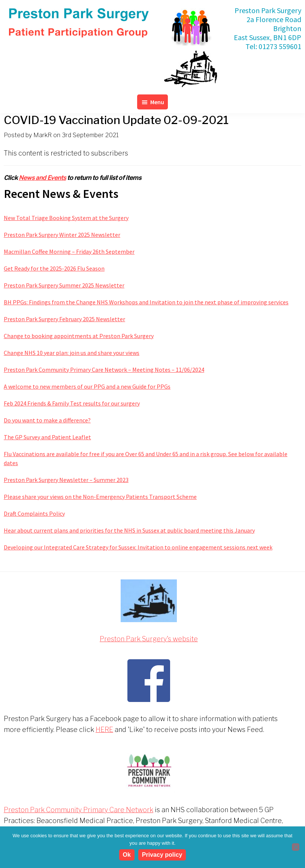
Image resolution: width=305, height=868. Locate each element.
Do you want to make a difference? (47, 420)
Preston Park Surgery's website (149, 639)
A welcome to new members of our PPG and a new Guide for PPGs (87, 386)
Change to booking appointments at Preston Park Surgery (79, 336)
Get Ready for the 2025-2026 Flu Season (54, 268)
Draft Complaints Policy (34, 513)
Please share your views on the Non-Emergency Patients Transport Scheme (100, 497)
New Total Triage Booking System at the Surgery (66, 218)
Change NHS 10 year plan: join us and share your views (72, 353)
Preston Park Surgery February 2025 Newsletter (64, 319)
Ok (127, 855)
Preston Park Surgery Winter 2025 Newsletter (62, 235)
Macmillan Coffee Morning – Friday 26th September (69, 251)
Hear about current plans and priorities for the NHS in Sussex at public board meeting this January (129, 530)
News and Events (42, 178)
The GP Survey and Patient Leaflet (47, 437)
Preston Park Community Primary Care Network (78, 810)
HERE (104, 730)
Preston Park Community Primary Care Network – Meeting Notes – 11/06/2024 (104, 370)
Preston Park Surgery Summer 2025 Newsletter (64, 285)
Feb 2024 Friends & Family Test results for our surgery (72, 403)
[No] (296, 847)
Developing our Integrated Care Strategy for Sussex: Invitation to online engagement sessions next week (138, 547)
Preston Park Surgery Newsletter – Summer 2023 (66, 480)
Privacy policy (162, 855)
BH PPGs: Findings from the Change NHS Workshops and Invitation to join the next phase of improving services (146, 302)
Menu (157, 102)
